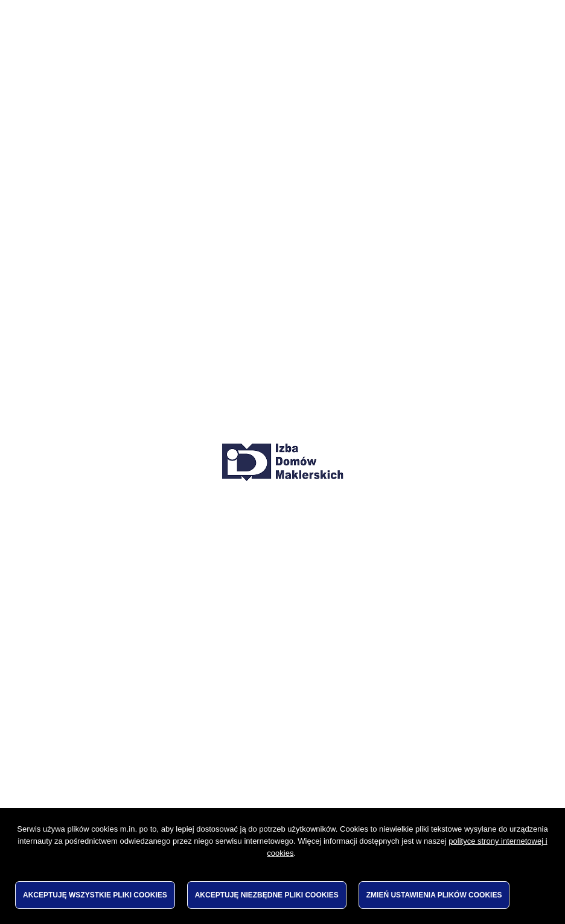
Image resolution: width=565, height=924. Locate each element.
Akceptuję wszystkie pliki (95, 895)
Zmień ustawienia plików (434, 895)
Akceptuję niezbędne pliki (267, 895)
